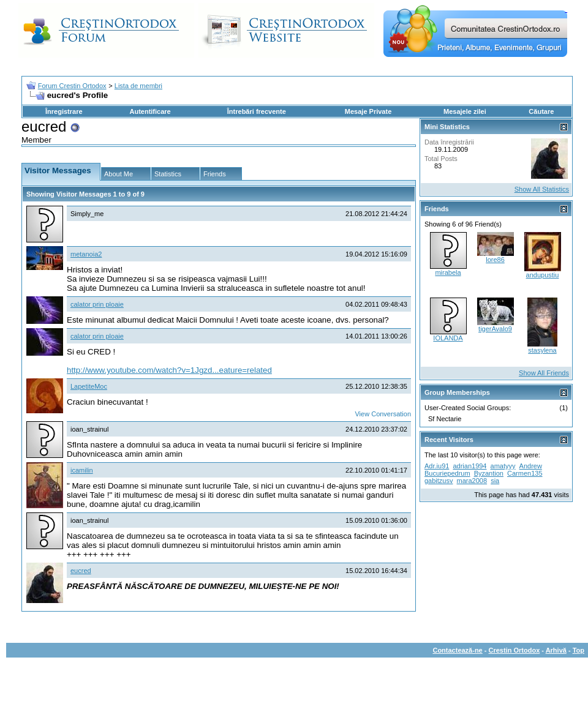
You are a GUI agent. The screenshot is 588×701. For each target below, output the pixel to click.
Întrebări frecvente (257, 111)
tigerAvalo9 (495, 329)
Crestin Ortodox (514, 650)
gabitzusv (439, 481)
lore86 (495, 260)
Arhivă (556, 650)
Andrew (531, 466)
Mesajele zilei (465, 111)
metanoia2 (86, 254)
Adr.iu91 (437, 466)
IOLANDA (448, 338)
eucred (81, 571)
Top (579, 650)
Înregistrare (64, 111)
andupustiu (543, 275)
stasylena (542, 350)
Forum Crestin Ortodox (72, 86)
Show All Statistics (542, 189)
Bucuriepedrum (447, 473)
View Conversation (383, 414)
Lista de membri (138, 86)
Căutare (541, 111)
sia (495, 481)
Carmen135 (525, 473)
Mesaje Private (368, 111)
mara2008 (472, 481)
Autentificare (150, 111)
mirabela (448, 272)
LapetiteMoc (89, 386)
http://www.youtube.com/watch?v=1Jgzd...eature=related (169, 370)
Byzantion (489, 473)
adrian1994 (469, 466)
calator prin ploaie (97, 304)
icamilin (82, 470)
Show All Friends (544, 373)
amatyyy (503, 466)
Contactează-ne (457, 650)
